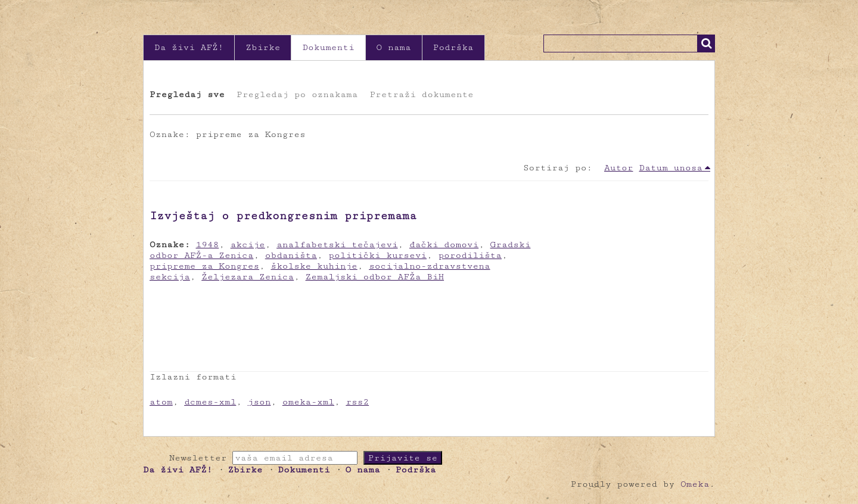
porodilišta (470, 255)
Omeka (695, 484)
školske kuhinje (314, 266)
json (259, 402)
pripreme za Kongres (204, 266)
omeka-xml (308, 402)
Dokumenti (328, 47)
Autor (618, 168)
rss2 (357, 402)
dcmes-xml (210, 402)
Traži (706, 43)
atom (161, 402)
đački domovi (444, 245)
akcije (248, 245)
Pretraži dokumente (421, 94)
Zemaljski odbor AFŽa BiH (375, 277)
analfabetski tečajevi (337, 245)
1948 (208, 245)
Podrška (453, 47)
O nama (394, 47)
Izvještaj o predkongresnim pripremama (283, 216)
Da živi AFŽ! (189, 47)
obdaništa (291, 255)
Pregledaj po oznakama (297, 94)
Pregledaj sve (187, 94)
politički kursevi (377, 255)
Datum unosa (671, 168)
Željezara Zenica (248, 277)
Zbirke (263, 47)
